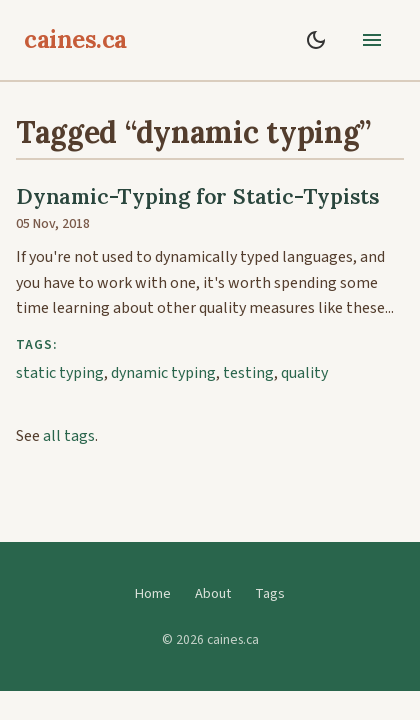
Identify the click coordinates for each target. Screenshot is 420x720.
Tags (270, 593)
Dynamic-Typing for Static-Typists (198, 196)
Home (153, 593)
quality (304, 373)
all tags (69, 436)
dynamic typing (163, 373)
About (213, 593)
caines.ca (75, 39)
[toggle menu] (372, 40)
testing (248, 373)
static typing (60, 373)
